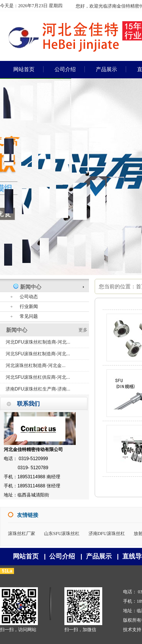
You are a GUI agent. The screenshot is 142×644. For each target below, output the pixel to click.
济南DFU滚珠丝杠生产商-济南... (38, 389)
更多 (83, 330)
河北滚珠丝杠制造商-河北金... (36, 366)
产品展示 (99, 556)
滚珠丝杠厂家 (22, 534)
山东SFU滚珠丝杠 (62, 534)
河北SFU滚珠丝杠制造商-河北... (38, 354)
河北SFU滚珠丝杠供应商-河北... (38, 377)
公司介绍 (62, 556)
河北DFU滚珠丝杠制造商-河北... (38, 342)
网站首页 (26, 556)
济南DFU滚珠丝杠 (107, 534)
